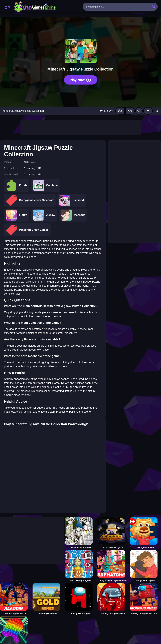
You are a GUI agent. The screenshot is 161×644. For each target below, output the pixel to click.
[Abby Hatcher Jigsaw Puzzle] (113, 566)
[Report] (148, 111)
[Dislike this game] (130, 111)
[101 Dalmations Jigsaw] (80, 533)
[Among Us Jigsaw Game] (113, 599)
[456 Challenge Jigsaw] (80, 566)
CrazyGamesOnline (35, 7)
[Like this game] (120, 111)
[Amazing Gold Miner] (48, 599)
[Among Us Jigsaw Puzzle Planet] (145, 599)
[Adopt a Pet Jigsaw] (145, 566)
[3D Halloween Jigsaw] (113, 533)
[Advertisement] (81, 128)
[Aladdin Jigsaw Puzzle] (16, 599)
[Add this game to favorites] (139, 111)
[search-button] (154, 7)
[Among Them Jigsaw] (80, 599)
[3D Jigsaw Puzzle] (145, 533)
